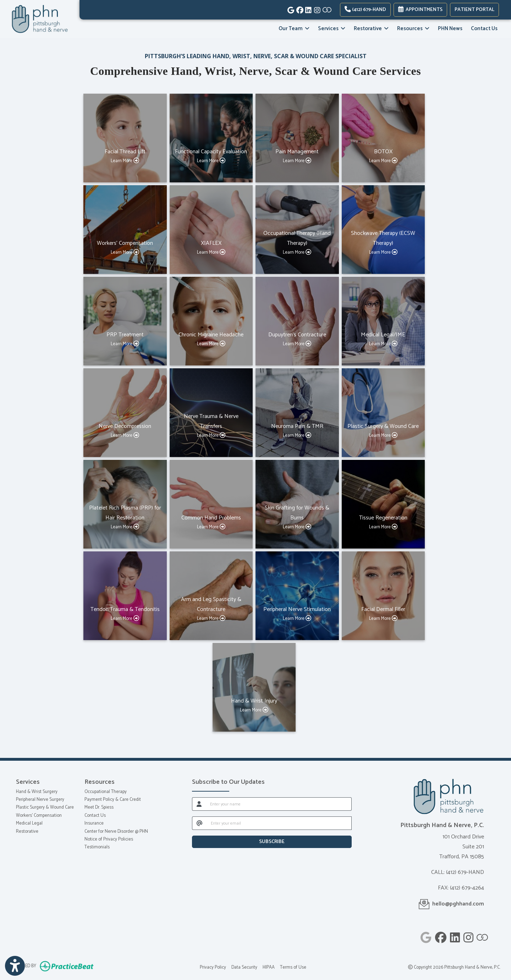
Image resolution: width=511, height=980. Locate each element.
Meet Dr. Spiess (99, 807)
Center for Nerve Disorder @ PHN (116, 832)
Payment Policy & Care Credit (113, 800)
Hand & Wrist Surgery (37, 792)
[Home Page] (40, 19)
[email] (279, 823)
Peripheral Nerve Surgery (40, 800)
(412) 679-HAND (365, 10)
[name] (279, 804)
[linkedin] (308, 9)
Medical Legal (29, 823)
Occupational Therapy (106, 792)
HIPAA (269, 967)
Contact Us (484, 29)
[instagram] (317, 9)
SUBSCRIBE (272, 842)
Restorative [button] (371, 29)
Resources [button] (413, 29)
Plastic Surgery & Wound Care (45, 807)
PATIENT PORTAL (474, 10)
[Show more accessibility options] (15, 966)
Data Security (244, 967)
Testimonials (97, 847)
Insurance (94, 823)
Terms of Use (293, 967)
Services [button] (332, 29)
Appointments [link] (420, 10)
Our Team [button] (294, 29)
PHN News (450, 29)
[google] (290, 9)
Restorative (27, 832)
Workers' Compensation (39, 816)
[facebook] (299, 9)
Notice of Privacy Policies (109, 839)
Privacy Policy (213, 967)
